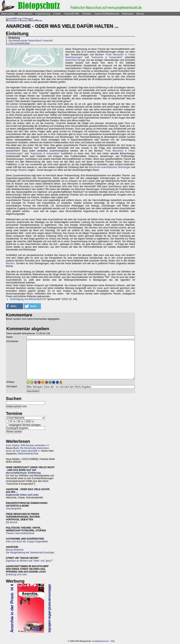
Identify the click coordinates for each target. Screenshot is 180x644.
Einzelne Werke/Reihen (31, 20)
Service (140, 14)
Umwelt (57, 14)
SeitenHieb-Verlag (75, 60)
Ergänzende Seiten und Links (22, 495)
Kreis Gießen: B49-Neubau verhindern (26, 445)
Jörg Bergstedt (14, 509)
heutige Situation (18, 170)
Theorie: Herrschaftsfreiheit (20, 533)
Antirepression (25, 14)
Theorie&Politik (71, 14)
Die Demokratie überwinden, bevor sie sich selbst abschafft (28, 449)
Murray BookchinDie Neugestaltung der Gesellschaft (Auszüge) (30, 551)
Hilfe (24, 406)
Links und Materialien (19, 43)
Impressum (104, 641)
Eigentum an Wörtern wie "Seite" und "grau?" (29, 561)
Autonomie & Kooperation (107, 57)
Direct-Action (8, 14)
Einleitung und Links (16, 575)
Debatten (87, 14)
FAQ (113, 641)
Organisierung (43, 14)
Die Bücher (12, 522)
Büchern (10, 263)
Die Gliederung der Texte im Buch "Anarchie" (31, 41)
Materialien (128, 14)
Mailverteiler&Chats (28, 454)
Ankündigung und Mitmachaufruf (27, 299)
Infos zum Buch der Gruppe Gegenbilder (27, 542)
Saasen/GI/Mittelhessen (107, 14)
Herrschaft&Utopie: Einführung (23, 473)
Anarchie (29, 18)
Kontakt (96, 641)
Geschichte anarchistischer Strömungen (110, 167)
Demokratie (12, 107)
